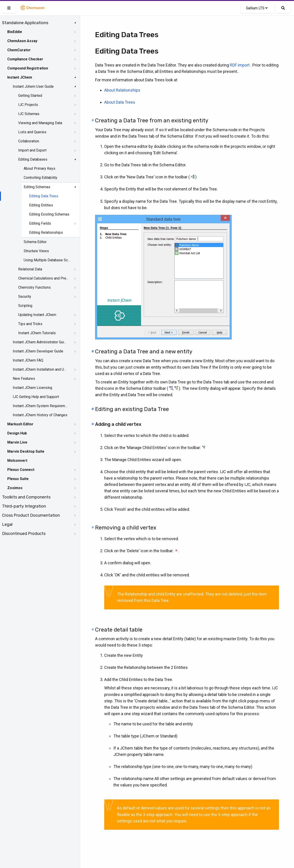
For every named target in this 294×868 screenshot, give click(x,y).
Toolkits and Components (26, 497)
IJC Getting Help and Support (36, 397)
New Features (24, 379)
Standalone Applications (25, 23)
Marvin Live (17, 442)
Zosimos (15, 488)
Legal (7, 524)
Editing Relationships (46, 232)
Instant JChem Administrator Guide (40, 342)
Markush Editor (20, 424)
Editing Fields (40, 223)
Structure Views (36, 251)
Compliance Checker (25, 59)
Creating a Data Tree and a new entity (144, 352)
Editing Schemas (37, 187)
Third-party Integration (24, 506)
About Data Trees (120, 102)
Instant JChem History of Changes (40, 415)
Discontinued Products (24, 534)
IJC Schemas (29, 114)
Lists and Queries (32, 132)
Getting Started (30, 96)
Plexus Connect (21, 470)
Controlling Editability (41, 178)
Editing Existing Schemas (49, 214)
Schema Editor (35, 242)
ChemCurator (19, 50)
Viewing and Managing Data (40, 123)
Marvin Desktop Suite (26, 451)
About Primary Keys (39, 168)
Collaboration (29, 141)
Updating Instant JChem (37, 315)
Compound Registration (28, 68)
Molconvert (17, 461)
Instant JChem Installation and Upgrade (40, 369)
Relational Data (30, 269)
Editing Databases (33, 159)
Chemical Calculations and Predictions (44, 278)
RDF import (240, 65)
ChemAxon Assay (22, 41)
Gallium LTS (257, 8)
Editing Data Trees (44, 196)
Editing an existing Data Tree (132, 409)
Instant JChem (20, 77)
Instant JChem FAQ (28, 360)
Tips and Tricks (30, 324)
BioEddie (15, 32)
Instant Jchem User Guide (33, 86)
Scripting (25, 306)
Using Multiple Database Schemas (47, 260)
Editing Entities (41, 205)
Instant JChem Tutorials (37, 333)
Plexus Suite (18, 479)
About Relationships (122, 90)
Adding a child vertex (118, 424)
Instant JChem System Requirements (40, 406)
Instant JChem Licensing (32, 388)
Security (25, 297)
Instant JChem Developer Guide (38, 351)
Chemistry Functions (34, 287)
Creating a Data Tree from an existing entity (152, 121)
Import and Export (32, 150)
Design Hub (17, 433)
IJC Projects (28, 105)
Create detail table (119, 630)
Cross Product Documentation (31, 515)
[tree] (40, 278)
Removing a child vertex (126, 528)
